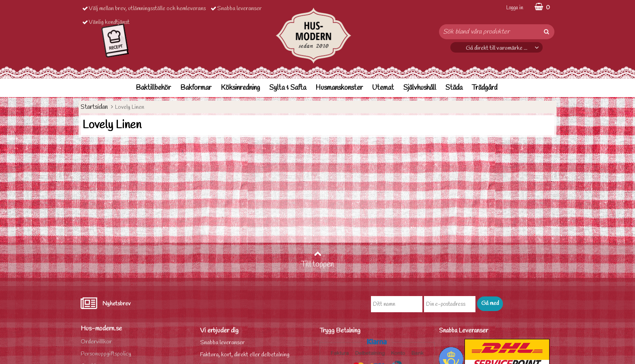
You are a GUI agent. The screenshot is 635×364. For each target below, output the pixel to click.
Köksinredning (240, 88)
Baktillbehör (153, 88)
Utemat (383, 88)
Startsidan (94, 107)
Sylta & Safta (288, 88)
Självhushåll (420, 88)
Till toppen (317, 260)
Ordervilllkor (96, 342)
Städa (454, 88)
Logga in (515, 8)
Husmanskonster (339, 88)
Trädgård (485, 88)
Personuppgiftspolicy (106, 354)
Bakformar (196, 88)
